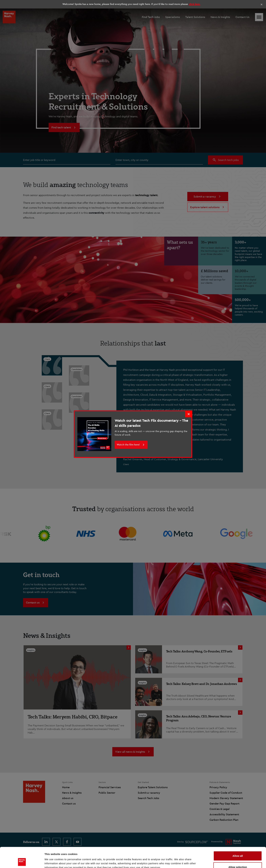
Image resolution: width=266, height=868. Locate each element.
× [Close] (262, 4)
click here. (195, 4)
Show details (178, 859)
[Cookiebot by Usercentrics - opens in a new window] (22, 861)
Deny (238, 859)
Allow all (238, 837)
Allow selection (238, 848)
